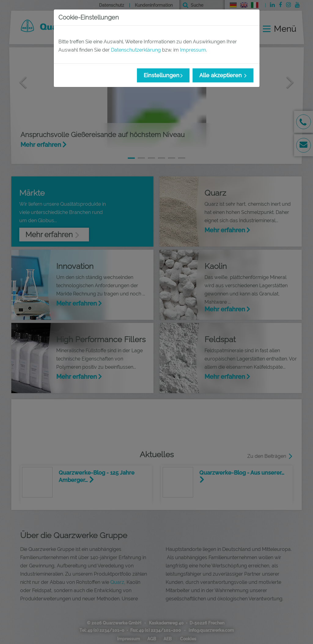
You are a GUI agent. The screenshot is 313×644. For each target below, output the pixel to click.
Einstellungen (162, 75)
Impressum (193, 50)
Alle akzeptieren (221, 75)
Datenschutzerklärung (136, 50)
